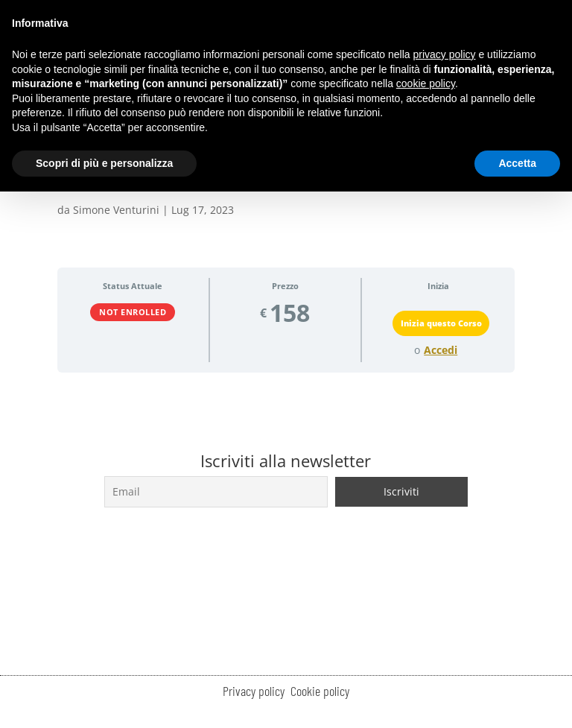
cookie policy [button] (426, 83)
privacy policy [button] (445, 54)
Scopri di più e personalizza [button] (104, 163)
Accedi (441, 350)
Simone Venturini (116, 210)
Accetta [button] (517, 163)
